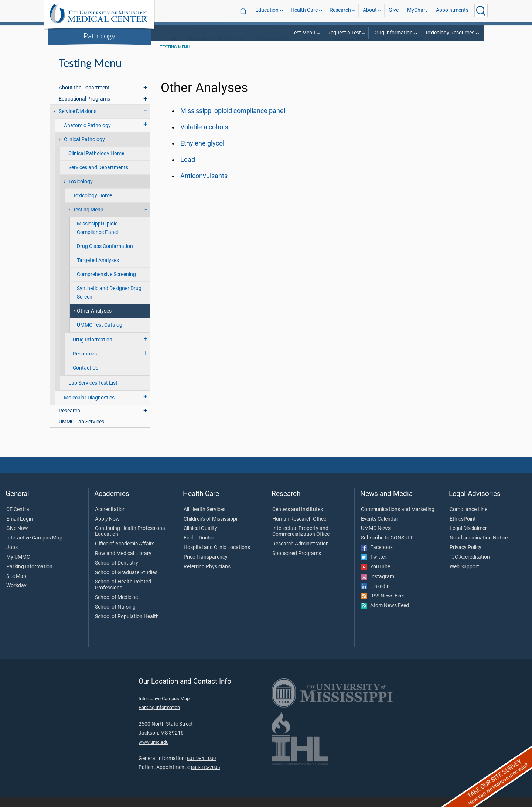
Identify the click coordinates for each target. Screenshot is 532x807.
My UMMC (18, 567)
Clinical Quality (200, 538)
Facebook (377, 557)
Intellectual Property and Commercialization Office (301, 541)
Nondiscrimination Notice (479, 548)
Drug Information (393, 33)
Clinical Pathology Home (96, 163)
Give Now (17, 538)
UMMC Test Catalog (100, 335)
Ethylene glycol (202, 153)
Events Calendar (380, 529)
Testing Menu (175, 57)
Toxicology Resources (450, 33)
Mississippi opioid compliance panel (233, 120)
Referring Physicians (207, 576)
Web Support (464, 576)
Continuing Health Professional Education (131, 541)
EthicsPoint (463, 529)
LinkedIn (375, 596)
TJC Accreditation (470, 567)
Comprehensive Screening (106, 284)
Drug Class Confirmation (105, 256)
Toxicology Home (92, 205)
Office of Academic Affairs (125, 554)
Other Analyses (94, 321)
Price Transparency (206, 567)
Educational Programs (84, 108)
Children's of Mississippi (210, 529)
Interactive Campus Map (34, 548)
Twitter (374, 567)
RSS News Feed (383, 606)
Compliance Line (468, 519)
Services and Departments (98, 177)
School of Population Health (127, 626)
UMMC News (376, 538)
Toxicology (445, 48)
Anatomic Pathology (87, 135)
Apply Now (107, 529)
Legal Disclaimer (468, 538)
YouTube (376, 576)
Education (267, 11)
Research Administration (301, 554)
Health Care (304, 11)
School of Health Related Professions (123, 595)
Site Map (16, 586)
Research (340, 11)
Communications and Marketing (398, 519)
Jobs (12, 557)
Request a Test (344, 33)
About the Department (84, 97)
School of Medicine (116, 607)
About (370, 11)
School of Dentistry (117, 573)
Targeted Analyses (98, 270)
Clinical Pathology (402, 48)
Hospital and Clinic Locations (217, 557)
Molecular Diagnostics (89, 407)
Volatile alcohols (204, 137)
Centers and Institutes (298, 519)
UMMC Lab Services (81, 431)
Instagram (378, 586)
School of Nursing (115, 617)
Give (394, 11)
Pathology (99, 35)
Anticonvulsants (204, 185)
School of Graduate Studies (126, 582)
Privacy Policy (465, 557)
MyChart (417, 11)
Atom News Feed (385, 615)
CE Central (18, 519)
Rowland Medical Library (123, 563)
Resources (85, 363)
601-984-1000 (201, 768)
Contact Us (86, 377)
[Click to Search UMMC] (481, 11)
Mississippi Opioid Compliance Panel (97, 238)
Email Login (20, 529)
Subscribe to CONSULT (387, 548)
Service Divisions (78, 121)
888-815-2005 (205, 777)
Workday (16, 595)
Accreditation (110, 519)
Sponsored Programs (297, 563)
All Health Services (204, 519)
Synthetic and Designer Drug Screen (109, 302)
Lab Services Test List (93, 393)
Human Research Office (299, 529)
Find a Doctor (199, 548)
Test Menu (303, 33)
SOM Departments (272, 48)
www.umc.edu (154, 752)
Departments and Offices (216, 48)
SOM (174, 48)
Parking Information (29, 576)
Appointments (452, 11)
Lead (188, 169)
